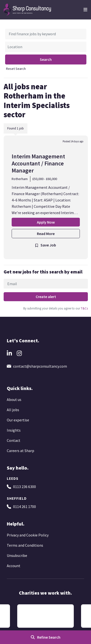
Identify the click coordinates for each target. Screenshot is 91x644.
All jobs (13, 410)
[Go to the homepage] (27, 9)
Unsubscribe (17, 555)
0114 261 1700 (25, 507)
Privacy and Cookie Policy (28, 535)
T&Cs (84, 308)
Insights (14, 430)
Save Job (48, 245)
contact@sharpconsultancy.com (40, 366)
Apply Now (46, 222)
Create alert (46, 297)
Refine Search (49, 637)
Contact (14, 440)
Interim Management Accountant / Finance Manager (38, 163)
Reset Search (16, 69)
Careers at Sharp (21, 451)
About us (14, 399)
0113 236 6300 (25, 487)
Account (14, 566)
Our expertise (18, 420)
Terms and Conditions (25, 545)
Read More (46, 234)
